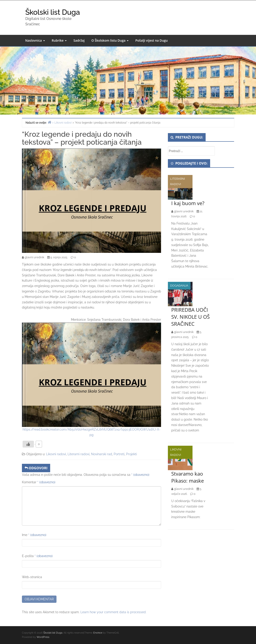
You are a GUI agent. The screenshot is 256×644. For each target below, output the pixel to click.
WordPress (43, 637)
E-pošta (37, 556)
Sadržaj (79, 40)
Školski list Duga (53, 12)
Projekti (132, 454)
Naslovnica (35, 40)
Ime (34, 535)
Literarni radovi (79, 454)
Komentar (39, 482)
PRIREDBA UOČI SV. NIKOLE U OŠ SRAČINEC (190, 317)
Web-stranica (32, 577)
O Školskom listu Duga (110, 40)
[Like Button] (28, 444)
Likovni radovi (56, 454)
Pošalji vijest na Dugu (151, 40)
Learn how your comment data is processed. (113, 612)
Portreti (119, 454)
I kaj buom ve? (188, 203)
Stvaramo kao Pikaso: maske (188, 477)
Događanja (179, 286)
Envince (98, 633)
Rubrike (59, 40)
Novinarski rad (102, 454)
